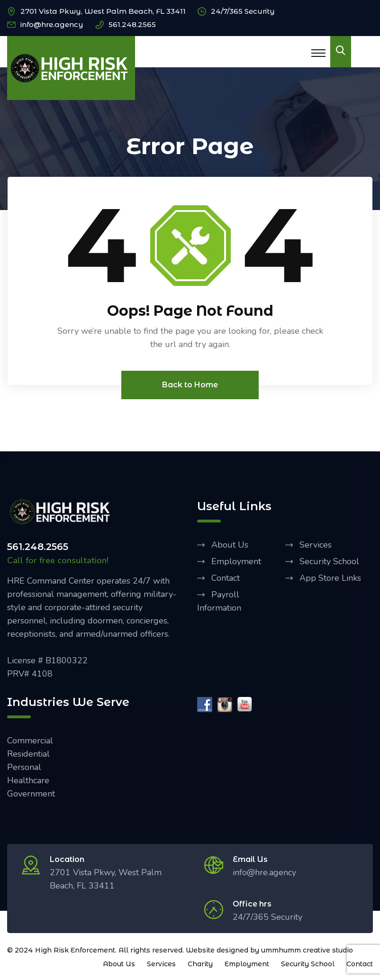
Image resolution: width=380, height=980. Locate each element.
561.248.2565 (132, 24)
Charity (200, 964)
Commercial (30, 741)
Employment (236, 561)
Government (31, 794)
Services (316, 545)
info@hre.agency (52, 24)
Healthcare (28, 780)
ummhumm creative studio (307, 950)
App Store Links (330, 578)
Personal (24, 767)
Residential (28, 754)
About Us (230, 545)
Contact (226, 578)
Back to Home (190, 385)
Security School (329, 561)
